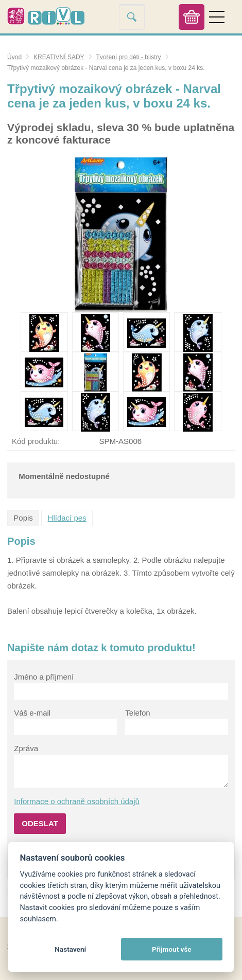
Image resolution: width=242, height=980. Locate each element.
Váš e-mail (32, 713)
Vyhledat (132, 17)
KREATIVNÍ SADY (59, 57)
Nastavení (70, 949)
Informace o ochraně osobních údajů (77, 801)
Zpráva (26, 748)
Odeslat (40, 823)
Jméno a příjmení (44, 677)
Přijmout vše (172, 949)
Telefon (137, 713)
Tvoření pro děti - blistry (129, 57)
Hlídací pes (67, 518)
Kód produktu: (36, 441)
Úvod (14, 57)
